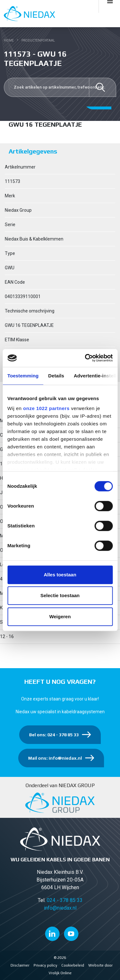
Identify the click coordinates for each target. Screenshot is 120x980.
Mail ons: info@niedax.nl (55, 758)
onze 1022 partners (46, 408)
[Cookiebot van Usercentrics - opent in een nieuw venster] (85, 358)
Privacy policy (45, 965)
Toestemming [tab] (23, 376)
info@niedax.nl (60, 908)
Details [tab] (56, 376)
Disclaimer (20, 965)
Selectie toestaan (60, 595)
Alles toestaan (60, 575)
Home (9, 40)
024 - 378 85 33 (65, 900)
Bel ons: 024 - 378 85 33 (54, 735)
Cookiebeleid (73, 965)
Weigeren (60, 616)
